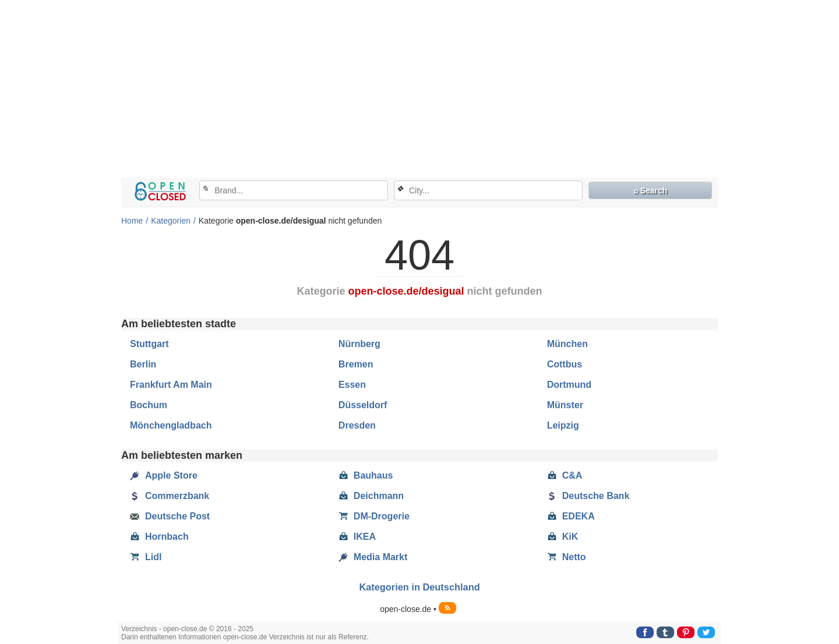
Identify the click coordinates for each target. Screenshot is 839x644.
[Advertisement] (419, 90)
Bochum (149, 405)
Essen (352, 385)
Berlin (143, 364)
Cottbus (565, 364)
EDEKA (571, 516)
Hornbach (159, 537)
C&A (565, 476)
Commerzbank (170, 496)
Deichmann (371, 496)
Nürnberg (359, 344)
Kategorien (171, 221)
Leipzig (563, 425)
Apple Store (164, 476)
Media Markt (373, 557)
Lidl (146, 557)
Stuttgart (149, 344)
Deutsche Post (170, 516)
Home (132, 221)
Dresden (357, 425)
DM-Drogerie (374, 516)
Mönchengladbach (171, 425)
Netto (567, 557)
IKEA (357, 537)
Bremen (356, 364)
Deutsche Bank (588, 496)
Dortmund (569, 385)
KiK (563, 537)
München (567, 344)
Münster (565, 405)
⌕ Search (651, 190)
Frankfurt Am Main (171, 385)
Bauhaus (366, 476)
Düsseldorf (363, 405)
